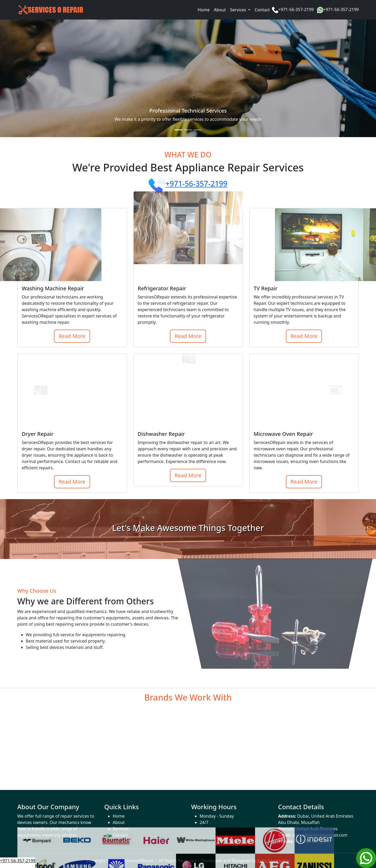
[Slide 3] (198, 130)
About (220, 10)
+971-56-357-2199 (296, 9)
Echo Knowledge (274, 861)
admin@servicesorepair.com (320, 835)
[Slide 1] (179, 130)
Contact (262, 10)
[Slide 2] (188, 130)
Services (121, 829)
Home (204, 10)
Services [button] (239, 10)
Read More (72, 336)
